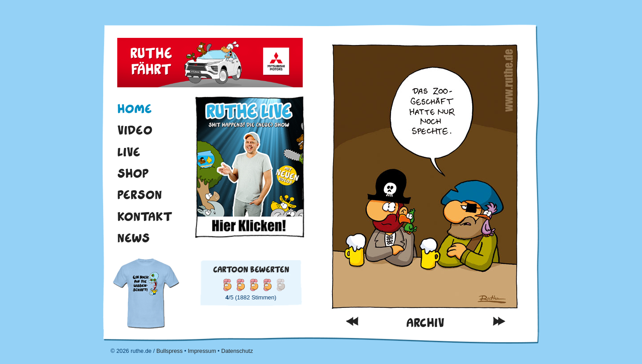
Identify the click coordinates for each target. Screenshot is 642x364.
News (134, 238)
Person (140, 195)
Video (135, 130)
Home (135, 109)
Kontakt (145, 217)
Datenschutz (237, 351)
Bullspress (170, 351)
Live (129, 152)
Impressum (202, 351)
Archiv (425, 323)
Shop (133, 173)
